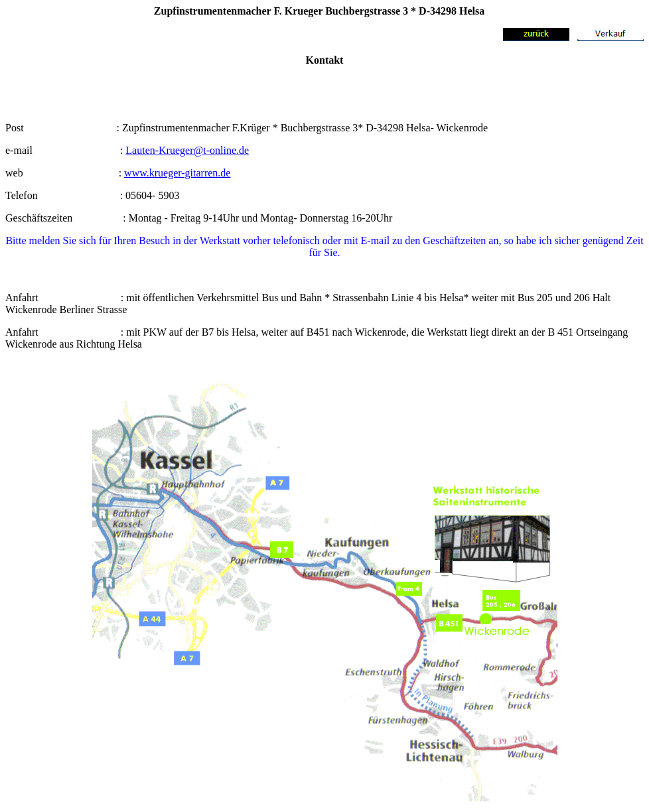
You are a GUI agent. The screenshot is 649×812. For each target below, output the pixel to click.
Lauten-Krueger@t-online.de (187, 150)
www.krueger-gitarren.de (177, 173)
